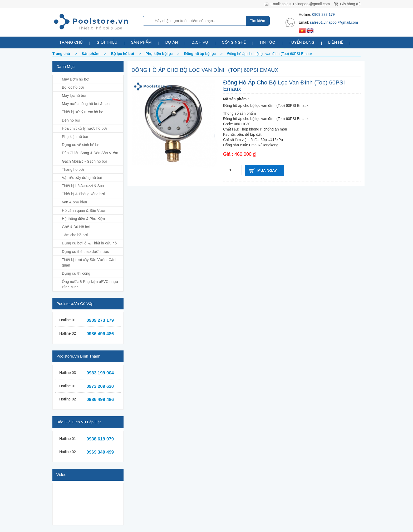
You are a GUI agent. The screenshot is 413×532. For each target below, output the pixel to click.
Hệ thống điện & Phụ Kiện (83, 219)
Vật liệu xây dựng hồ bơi (82, 178)
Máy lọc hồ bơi (74, 96)
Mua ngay (267, 170)
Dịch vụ (200, 42)
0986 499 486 (100, 334)
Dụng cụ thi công (76, 273)
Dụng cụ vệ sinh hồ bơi (81, 145)
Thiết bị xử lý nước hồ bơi (83, 112)
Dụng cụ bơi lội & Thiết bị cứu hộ (89, 243)
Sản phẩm (141, 42)
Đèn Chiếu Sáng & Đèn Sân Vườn (90, 153)
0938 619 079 (100, 439)
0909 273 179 (323, 14)
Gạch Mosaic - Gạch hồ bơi (85, 161)
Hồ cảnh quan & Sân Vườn (84, 210)
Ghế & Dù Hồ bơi (76, 227)
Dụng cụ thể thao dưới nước (85, 252)
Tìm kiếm (258, 21)
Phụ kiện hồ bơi (75, 137)
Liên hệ (336, 42)
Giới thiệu (107, 42)
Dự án (172, 42)
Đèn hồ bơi (71, 120)
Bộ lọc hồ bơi (73, 87)
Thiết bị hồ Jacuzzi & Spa (83, 186)
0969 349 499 (100, 452)
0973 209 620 (100, 386)
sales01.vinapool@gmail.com (306, 4)
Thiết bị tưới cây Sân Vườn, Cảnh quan (90, 262)
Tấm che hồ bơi (75, 235)
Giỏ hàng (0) (347, 4)
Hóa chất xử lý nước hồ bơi (84, 128)
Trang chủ (71, 42)
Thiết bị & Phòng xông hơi (83, 194)
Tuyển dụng (302, 42)
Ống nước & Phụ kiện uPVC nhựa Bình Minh (90, 284)
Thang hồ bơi (73, 169)
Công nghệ (234, 42)
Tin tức (267, 42)
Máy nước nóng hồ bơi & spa (86, 104)
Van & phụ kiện (74, 202)
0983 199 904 (100, 373)
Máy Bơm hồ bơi (76, 79)
